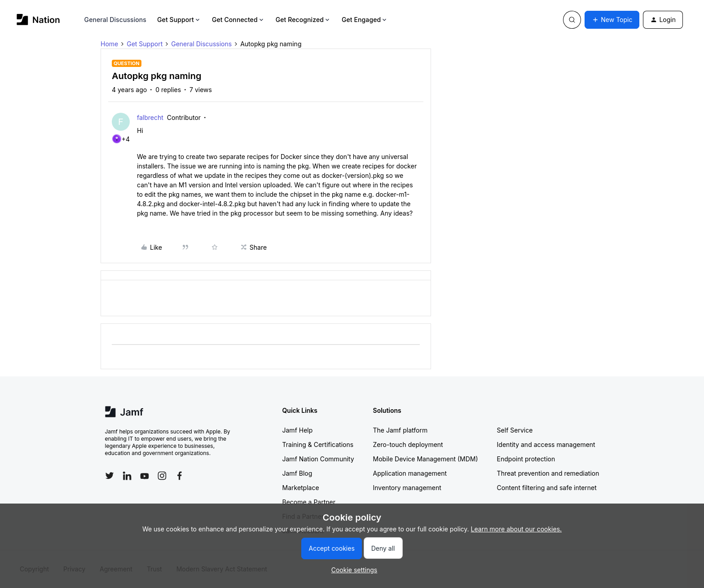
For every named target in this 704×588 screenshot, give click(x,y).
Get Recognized (303, 20)
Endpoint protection (526, 459)
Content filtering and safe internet (547, 488)
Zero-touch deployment (408, 444)
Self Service (515, 430)
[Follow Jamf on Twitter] (110, 476)
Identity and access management (546, 444)
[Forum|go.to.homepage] (38, 20)
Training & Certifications (318, 444)
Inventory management (407, 488)
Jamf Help (298, 430)
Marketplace (301, 488)
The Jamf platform (400, 430)
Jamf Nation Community (318, 459)
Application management (410, 473)
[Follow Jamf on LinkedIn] (127, 476)
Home (109, 44)
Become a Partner (309, 502)
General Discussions (115, 20)
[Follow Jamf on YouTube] (145, 476)
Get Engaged (365, 20)
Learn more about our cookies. (517, 529)
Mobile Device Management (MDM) (426, 459)
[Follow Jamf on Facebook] (180, 476)
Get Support (179, 20)
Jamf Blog (297, 473)
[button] (612, 20)
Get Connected (238, 20)
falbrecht (150, 117)
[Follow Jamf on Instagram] (162, 476)
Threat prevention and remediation (548, 473)
